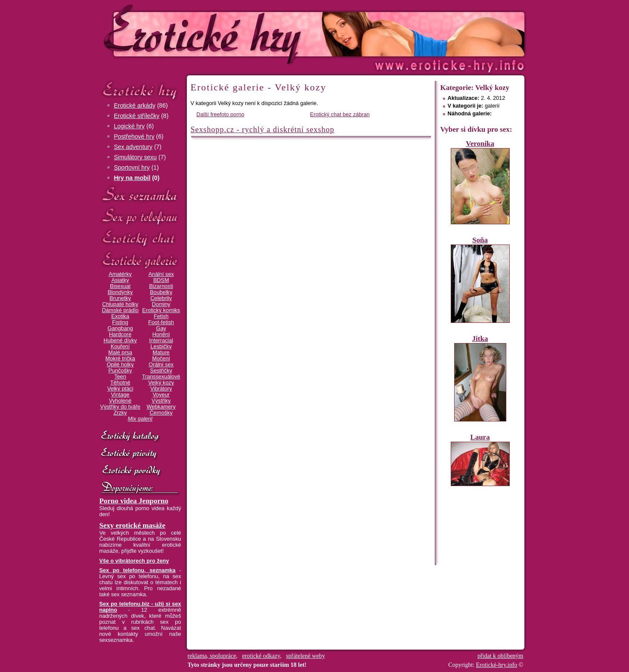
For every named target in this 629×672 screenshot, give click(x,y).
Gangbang (120, 328)
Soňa (480, 240)
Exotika (120, 316)
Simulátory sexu (136, 157)
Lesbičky (161, 347)
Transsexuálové (161, 377)
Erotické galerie (140, 260)
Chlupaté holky (120, 304)
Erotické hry (140, 90)
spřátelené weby (305, 656)
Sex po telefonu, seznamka (138, 570)
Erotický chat (140, 238)
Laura (480, 437)
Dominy (161, 304)
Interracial (161, 341)
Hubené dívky (120, 341)
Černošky (161, 413)
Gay (161, 328)
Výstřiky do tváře (120, 407)
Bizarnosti (161, 286)
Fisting (120, 322)
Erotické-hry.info (245, 34)
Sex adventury (133, 147)
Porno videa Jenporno (134, 501)
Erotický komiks (161, 310)
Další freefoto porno (220, 115)
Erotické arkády (135, 105)
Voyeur (161, 395)
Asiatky (120, 280)
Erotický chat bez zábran (340, 115)
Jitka (480, 339)
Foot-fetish (161, 322)
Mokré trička (120, 359)
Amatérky (120, 274)
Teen (120, 377)
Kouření (120, 347)
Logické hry (130, 126)
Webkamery (161, 407)
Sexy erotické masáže (133, 525)
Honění (161, 334)
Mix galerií (140, 419)
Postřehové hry (134, 136)
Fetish (161, 316)
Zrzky (120, 413)
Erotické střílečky (137, 116)
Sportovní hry (132, 167)
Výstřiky (161, 401)
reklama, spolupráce (212, 656)
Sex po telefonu (140, 216)
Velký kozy (161, 383)
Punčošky (120, 371)
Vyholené (120, 401)
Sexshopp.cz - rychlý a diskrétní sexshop (263, 130)
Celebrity (161, 298)
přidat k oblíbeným (500, 656)
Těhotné (120, 383)
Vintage (120, 395)
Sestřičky (161, 371)
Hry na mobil (132, 178)
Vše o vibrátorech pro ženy (134, 561)
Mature (161, 353)
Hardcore (120, 334)
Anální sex (161, 274)
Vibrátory (161, 389)
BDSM (161, 280)
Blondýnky (120, 292)
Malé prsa (120, 353)
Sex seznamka (140, 194)
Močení (161, 359)
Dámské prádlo (120, 310)
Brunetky (120, 298)
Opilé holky (120, 365)
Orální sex (161, 365)
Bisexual (120, 286)
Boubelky (161, 292)
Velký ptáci (120, 389)
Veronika (480, 144)
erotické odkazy (261, 656)
